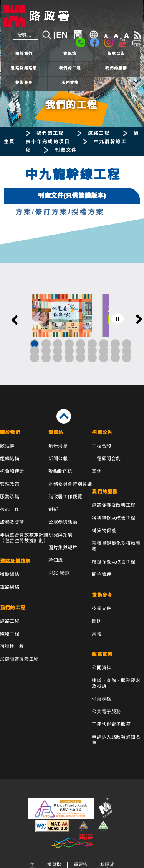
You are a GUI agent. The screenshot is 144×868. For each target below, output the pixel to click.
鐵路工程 (10, 634)
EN (62, 35)
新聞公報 (58, 459)
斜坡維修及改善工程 (113, 518)
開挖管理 (101, 575)
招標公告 (116, 53)
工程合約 (101, 446)
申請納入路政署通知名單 (116, 740)
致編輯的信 (60, 471)
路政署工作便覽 (65, 497)
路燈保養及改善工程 (113, 562)
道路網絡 (10, 575)
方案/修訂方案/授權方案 (60, 212)
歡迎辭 (7, 446)
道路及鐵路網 (24, 68)
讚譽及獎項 (12, 522)
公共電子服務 (106, 712)
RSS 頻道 (59, 573)
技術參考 (24, 83)
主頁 (9, 142)
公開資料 (101, 668)
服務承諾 (10, 497)
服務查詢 (70, 83)
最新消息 (58, 446)
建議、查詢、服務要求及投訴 (116, 683)
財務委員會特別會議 (70, 484)
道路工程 (99, 133)
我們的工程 (70, 68)
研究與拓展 (60, 535)
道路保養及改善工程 (113, 505)
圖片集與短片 (63, 548)
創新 (53, 509)
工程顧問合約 (106, 459)
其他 (97, 471)
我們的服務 (116, 68)
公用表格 (101, 699)
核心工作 (10, 509)
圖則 (97, 621)
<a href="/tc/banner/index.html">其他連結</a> (72, 324)
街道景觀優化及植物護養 (116, 546)
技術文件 (101, 608)
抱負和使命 (12, 471)
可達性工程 (12, 647)
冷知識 (56, 560)
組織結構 (10, 459)
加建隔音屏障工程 (19, 659)
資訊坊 (70, 53)
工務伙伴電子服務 (111, 724)
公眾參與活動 (63, 522)
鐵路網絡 (10, 587)
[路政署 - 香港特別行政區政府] (72, 16)
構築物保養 (104, 531)
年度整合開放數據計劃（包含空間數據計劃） (24, 538)
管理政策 (10, 484)
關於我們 (24, 53)
